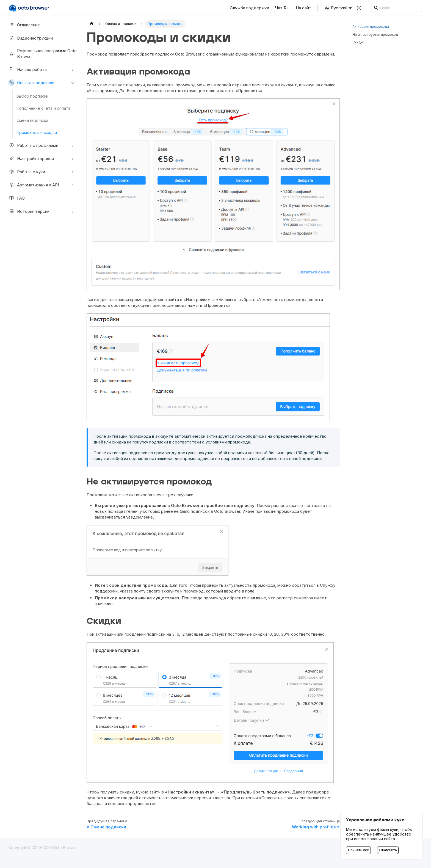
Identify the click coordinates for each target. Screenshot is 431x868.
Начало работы (28, 69)
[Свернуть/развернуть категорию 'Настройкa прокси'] (73, 158)
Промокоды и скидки (37, 132)
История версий (29, 211)
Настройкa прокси (31, 158)
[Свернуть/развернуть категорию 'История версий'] (73, 211)
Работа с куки (27, 172)
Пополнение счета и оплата (43, 108)
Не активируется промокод (375, 35)
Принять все (359, 850)
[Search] (397, 8)
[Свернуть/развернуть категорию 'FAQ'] (73, 198)
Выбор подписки (32, 96)
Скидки (358, 42)
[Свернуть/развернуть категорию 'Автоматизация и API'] (73, 185)
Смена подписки (32, 120)
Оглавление (24, 25)
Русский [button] (336, 8)
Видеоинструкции (31, 38)
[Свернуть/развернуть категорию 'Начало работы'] (73, 69)
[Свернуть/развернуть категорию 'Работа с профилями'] (73, 145)
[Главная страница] (92, 24)
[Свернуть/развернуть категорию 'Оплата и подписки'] (73, 82)
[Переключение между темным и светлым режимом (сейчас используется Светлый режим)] (359, 8)
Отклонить (388, 850)
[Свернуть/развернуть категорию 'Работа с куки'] (73, 172)
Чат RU (282, 8)
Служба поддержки (249, 8)
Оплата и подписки (31, 82)
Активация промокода (371, 27)
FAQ (16, 198)
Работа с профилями (33, 145)
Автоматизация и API (34, 185)
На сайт (304, 8)
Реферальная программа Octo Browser (42, 54)
